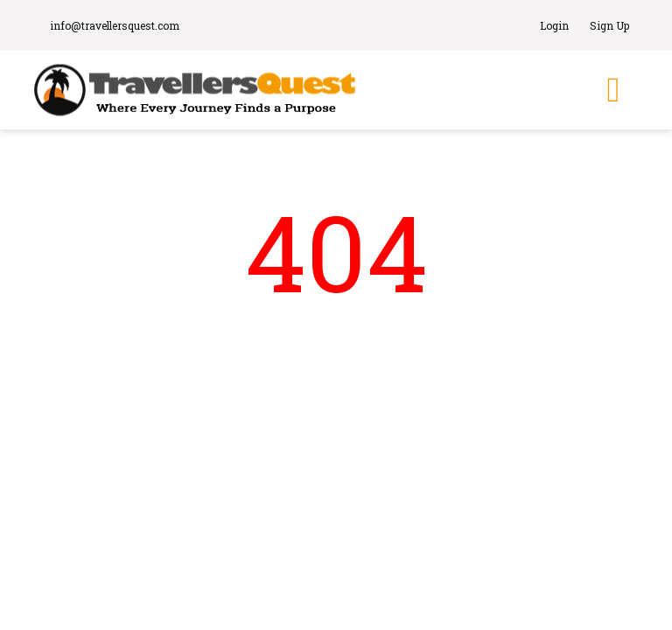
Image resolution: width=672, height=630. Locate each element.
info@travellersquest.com (111, 25)
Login (554, 25)
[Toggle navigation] (613, 90)
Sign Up (609, 25)
